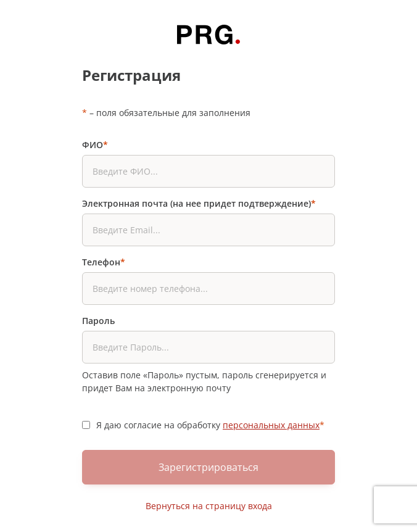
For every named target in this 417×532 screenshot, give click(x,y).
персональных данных (271, 425)
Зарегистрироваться (208, 467)
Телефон (104, 262)
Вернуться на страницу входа (209, 506)
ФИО (95, 145)
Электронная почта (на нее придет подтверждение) (199, 203)
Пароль (98, 321)
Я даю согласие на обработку (210, 425)
